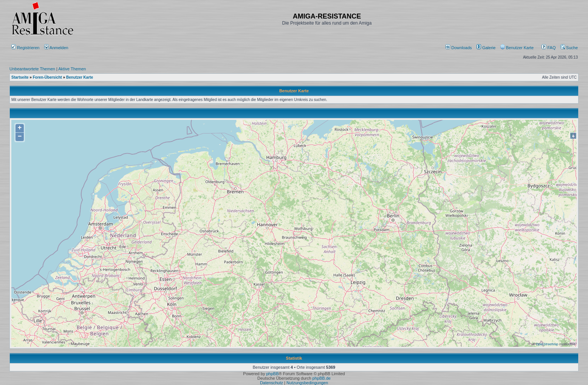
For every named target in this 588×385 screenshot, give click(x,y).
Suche (569, 48)
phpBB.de (322, 378)
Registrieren (25, 48)
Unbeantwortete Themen (32, 69)
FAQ (549, 48)
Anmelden (57, 48)
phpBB (272, 374)
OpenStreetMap (547, 344)
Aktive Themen (72, 69)
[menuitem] (459, 48)
